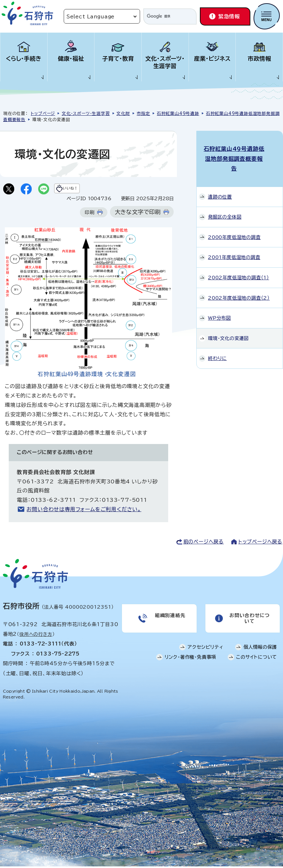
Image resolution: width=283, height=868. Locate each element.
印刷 (90, 214)
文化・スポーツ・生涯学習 (165, 62)
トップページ (43, 114)
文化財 (123, 114)
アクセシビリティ (205, 652)
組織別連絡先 (170, 618)
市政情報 (259, 59)
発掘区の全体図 (225, 200)
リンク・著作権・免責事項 (190, 662)
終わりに (217, 341)
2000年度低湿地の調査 (234, 220)
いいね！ (83, 190)
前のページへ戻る (204, 543)
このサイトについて (256, 662)
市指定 (143, 114)
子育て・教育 (118, 59)
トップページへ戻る (260, 543)
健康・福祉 (71, 59)
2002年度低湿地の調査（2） (239, 280)
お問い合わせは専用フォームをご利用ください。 (84, 511)
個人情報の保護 (260, 652)
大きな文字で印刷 (138, 214)
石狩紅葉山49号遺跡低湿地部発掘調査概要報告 (240, 150)
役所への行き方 (36, 636)
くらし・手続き (24, 59)
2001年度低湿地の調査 (234, 240)
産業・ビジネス (212, 59)
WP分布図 (219, 301)
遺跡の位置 (220, 179)
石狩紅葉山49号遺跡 (178, 114)
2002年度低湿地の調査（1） (239, 260)
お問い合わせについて (249, 621)
